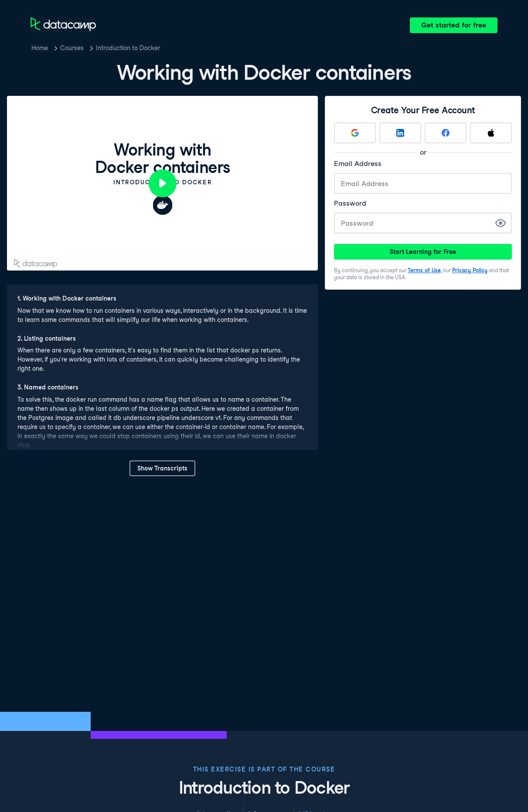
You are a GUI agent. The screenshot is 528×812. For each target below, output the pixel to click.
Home (40, 48)
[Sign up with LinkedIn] (400, 133)
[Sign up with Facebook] (446, 133)
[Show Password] (501, 223)
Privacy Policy (470, 270)
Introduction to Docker (128, 48)
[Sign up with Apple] (491, 133)
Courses (72, 48)
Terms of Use (424, 270)
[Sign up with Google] (355, 133)
